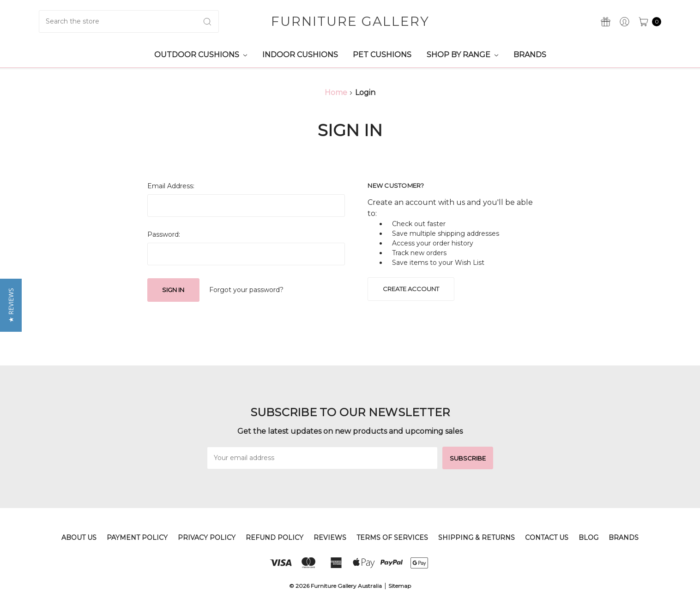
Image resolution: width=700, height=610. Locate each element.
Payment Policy (137, 538)
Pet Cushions (382, 55)
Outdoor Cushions (201, 55)
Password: (164, 234)
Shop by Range (462, 55)
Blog (588, 538)
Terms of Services (392, 538)
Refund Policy (275, 538)
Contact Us (547, 538)
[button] (11, 305)
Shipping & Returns (477, 538)
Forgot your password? (246, 290)
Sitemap (400, 586)
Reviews (330, 538)
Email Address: (171, 186)
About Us (79, 538)
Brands (530, 55)
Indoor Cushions (300, 55)
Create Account (411, 289)
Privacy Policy (207, 538)
